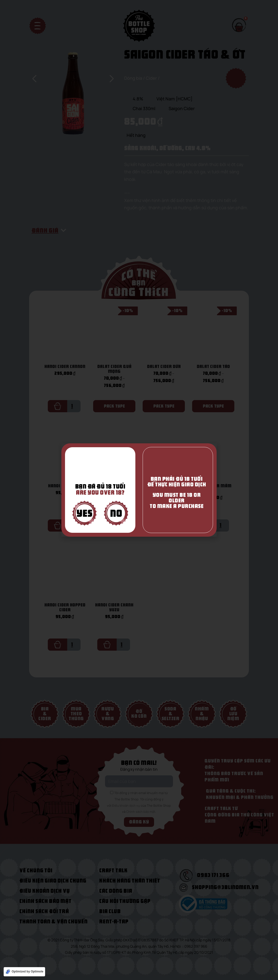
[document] (139, 490)
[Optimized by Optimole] (24, 972)
